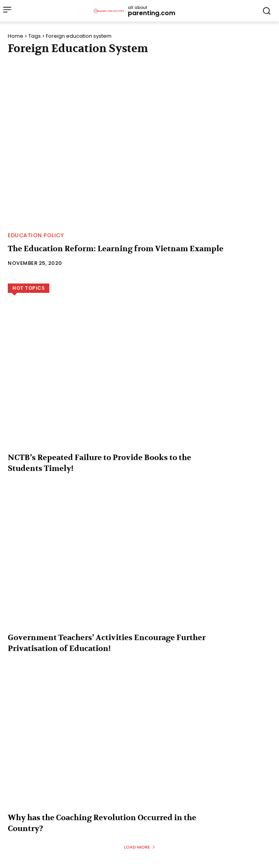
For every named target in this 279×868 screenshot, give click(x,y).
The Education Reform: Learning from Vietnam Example (116, 249)
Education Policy (36, 235)
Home (16, 36)
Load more (140, 847)
